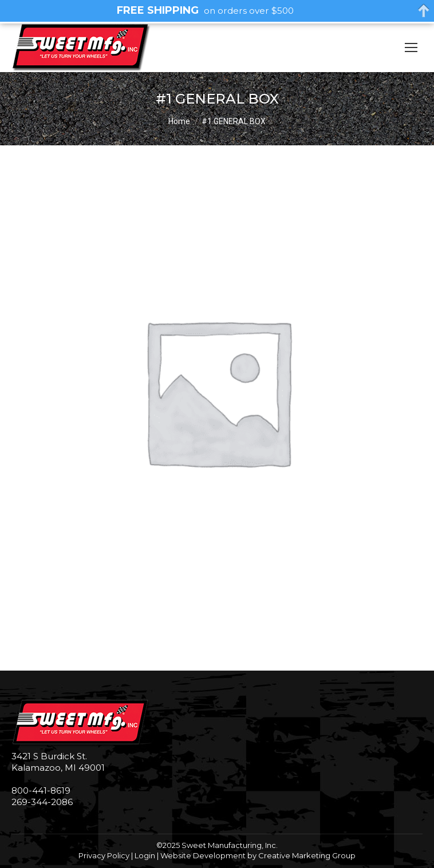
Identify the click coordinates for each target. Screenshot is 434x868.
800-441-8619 (41, 790)
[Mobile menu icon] (411, 47)
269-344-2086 (42, 802)
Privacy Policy (104, 855)
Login (145, 855)
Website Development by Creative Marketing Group (258, 855)
